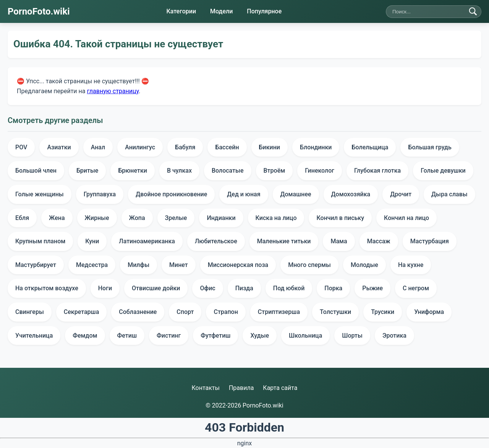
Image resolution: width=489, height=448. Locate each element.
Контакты (205, 388)
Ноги (105, 288)
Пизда (244, 288)
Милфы (138, 265)
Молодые (364, 265)
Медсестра (92, 265)
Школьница (305, 336)
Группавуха (100, 194)
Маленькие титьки (284, 241)
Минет (179, 265)
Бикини (270, 147)
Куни (92, 241)
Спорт (185, 312)
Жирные (97, 218)
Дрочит (401, 194)
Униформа (429, 312)
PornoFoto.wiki (39, 11)
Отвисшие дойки (156, 288)
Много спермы (309, 265)
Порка (333, 288)
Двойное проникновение (171, 194)
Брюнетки (133, 171)
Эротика (394, 336)
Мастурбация (430, 241)
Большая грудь (430, 147)
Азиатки (59, 147)
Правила (241, 388)
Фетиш (127, 336)
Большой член (36, 171)
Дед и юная (244, 194)
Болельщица (370, 147)
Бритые (87, 171)
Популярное (264, 11)
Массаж (379, 241)
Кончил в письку (340, 218)
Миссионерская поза (238, 265)
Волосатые (228, 171)
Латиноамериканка (147, 241)
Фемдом (85, 336)
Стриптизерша (279, 312)
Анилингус (140, 147)
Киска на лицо (276, 218)
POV (21, 147)
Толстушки (335, 312)
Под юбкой (289, 288)
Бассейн (227, 147)
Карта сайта (280, 388)
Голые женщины (40, 194)
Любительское (216, 241)
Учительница (34, 336)
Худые (260, 336)
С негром (416, 288)
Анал (98, 147)
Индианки (221, 218)
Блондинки (316, 147)
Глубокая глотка (377, 171)
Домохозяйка (351, 194)
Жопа (137, 218)
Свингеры (30, 312)
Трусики (383, 312)
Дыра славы (449, 194)
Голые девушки (443, 171)
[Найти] (473, 11)
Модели (221, 11)
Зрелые (176, 218)
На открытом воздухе (47, 288)
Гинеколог (320, 171)
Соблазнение (138, 312)
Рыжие (372, 288)
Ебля (22, 218)
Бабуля (185, 147)
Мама (339, 241)
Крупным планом (40, 241)
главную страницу (113, 91)
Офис (207, 288)
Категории (181, 11)
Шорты (352, 336)
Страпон (226, 312)
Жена (57, 218)
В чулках (179, 171)
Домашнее (296, 194)
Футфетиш (215, 336)
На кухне (411, 265)
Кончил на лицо (406, 218)
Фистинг (169, 336)
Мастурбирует (36, 265)
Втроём (274, 171)
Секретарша (82, 312)
